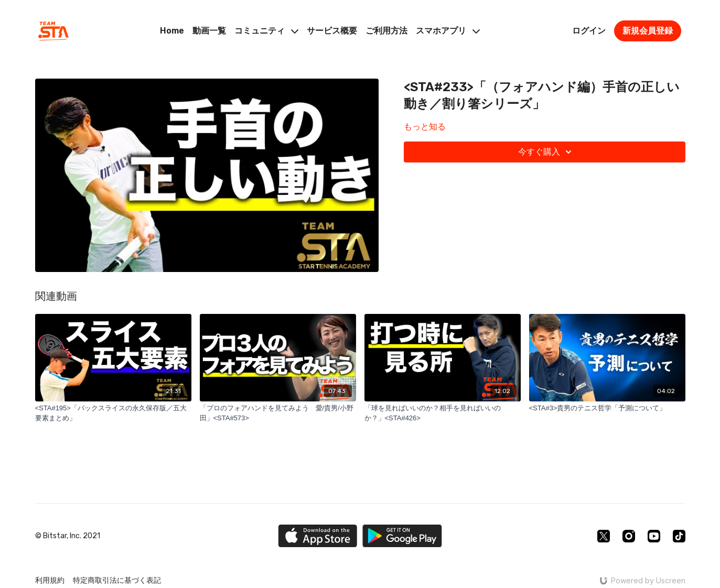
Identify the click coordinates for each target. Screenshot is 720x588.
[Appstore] (318, 536)
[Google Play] (402, 536)
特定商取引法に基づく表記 (117, 580)
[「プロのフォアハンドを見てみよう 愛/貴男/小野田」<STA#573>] (278, 413)
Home (172, 31)
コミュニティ (266, 31)
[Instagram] (629, 536)
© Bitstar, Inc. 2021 (68, 536)
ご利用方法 (386, 31)
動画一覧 (209, 31)
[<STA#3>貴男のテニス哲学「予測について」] (607, 408)
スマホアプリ (448, 31)
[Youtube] (654, 536)
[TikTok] (679, 536)
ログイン (589, 31)
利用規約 (50, 580)
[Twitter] (604, 536)
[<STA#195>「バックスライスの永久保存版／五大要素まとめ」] (113, 413)
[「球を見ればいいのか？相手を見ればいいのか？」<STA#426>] (443, 413)
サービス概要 (332, 31)
